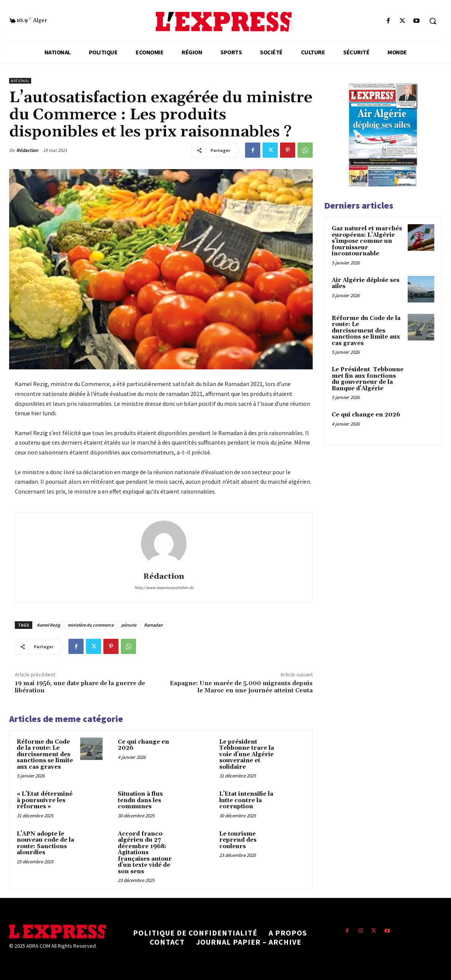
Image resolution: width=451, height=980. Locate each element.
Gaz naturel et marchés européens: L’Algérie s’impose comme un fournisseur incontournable (367, 241)
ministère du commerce (91, 625)
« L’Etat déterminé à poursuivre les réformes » (45, 800)
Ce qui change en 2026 (143, 745)
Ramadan (153, 625)
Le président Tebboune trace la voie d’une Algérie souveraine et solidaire (247, 754)
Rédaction (27, 150)
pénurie (129, 625)
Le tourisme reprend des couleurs (238, 840)
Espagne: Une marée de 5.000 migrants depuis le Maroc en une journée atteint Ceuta (241, 687)
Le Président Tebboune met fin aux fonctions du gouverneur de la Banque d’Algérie (368, 379)
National (20, 81)
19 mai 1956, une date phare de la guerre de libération (80, 687)
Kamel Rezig (48, 625)
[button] (433, 21)
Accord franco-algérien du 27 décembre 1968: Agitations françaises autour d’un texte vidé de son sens (145, 853)
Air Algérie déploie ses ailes (366, 283)
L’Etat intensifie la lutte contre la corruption (246, 800)
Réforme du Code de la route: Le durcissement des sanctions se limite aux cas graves (45, 754)
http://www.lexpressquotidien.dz (164, 587)
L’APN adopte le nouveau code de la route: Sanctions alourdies (45, 843)
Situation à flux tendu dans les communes (140, 800)
